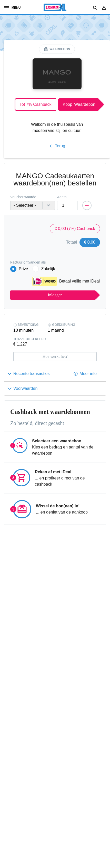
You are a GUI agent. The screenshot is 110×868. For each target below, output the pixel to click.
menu (12, 8)
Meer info (88, 374)
